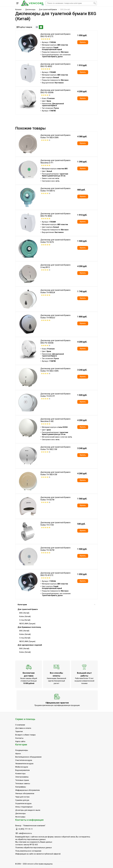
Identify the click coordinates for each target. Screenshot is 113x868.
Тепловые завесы (23, 784)
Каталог (19, 10)
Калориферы (21, 787)
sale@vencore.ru (25, 833)
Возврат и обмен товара (25, 735)
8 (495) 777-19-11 (26, 829)
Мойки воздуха (22, 767)
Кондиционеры (22, 750)
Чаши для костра (22, 797)
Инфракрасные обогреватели (27, 790)
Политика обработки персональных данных (34, 848)
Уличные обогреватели (25, 793)
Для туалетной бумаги (48, 10)
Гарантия (19, 731)
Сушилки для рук (22, 800)
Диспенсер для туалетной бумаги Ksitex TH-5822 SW (55, 448)
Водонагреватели (22, 770)
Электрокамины (22, 777)
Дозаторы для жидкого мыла (28, 810)
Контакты (19, 738)
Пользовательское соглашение (28, 851)
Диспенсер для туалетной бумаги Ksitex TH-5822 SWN (55, 370)
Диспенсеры (30, 10)
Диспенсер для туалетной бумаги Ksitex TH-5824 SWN (55, 136)
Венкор (18, 826)
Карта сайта (20, 741)
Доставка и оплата (23, 728)
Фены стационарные (24, 807)
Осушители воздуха (23, 803)
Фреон (18, 754)
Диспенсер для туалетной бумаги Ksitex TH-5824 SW (55, 473)
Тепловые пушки (22, 780)
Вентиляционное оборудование (28, 757)
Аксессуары (20, 817)
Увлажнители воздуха (24, 764)
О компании (20, 725)
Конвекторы (20, 774)
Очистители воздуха (24, 760)
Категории (56, 605)
